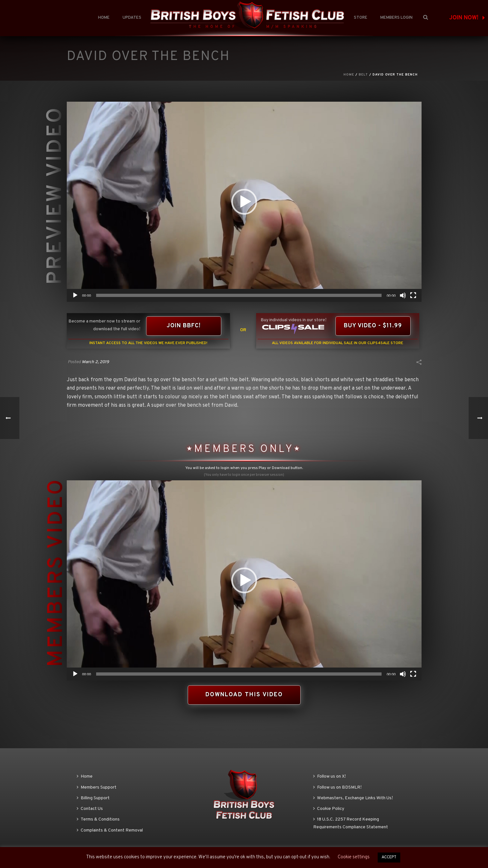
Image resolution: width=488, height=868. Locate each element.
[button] (244, 202)
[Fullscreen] (413, 295)
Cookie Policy (329, 809)
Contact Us (90, 809)
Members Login (396, 18)
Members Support (97, 787)
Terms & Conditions (98, 819)
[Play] (75, 295)
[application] (244, 202)
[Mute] (403, 295)
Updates (132, 18)
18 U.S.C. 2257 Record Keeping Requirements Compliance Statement (351, 823)
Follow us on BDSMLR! (337, 787)
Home (104, 18)
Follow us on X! (329, 776)
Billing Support (93, 798)
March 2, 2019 (95, 362)
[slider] (239, 295)
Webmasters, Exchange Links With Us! (353, 798)
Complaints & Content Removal (110, 830)
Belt (363, 75)
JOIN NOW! (467, 18)
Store (361, 18)
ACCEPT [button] (389, 857)
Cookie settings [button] (354, 857)
